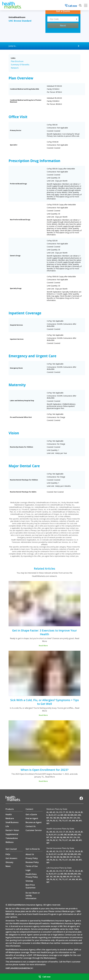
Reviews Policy (32, 862)
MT (48, 818)
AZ (54, 812)
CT (64, 812)
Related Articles (45, 568)
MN (72, 815)
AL (48, 812)
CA (57, 812)
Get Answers (11, 858)
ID (82, 812)
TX (63, 821)
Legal (28, 870)
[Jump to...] (44, 46)
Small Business (12, 822)
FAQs (8, 854)
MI (69, 815)
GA (76, 812)
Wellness (10, 842)
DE (70, 812)
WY (48, 823)
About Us (30, 854)
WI (77, 821)
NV (68, 818)
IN (50, 815)
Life (7, 826)
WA (73, 821)
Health (9, 814)
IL (47, 815)
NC (51, 818)
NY (71, 818)
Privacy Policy (32, 858)
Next (63, 25)
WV (80, 821)
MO (76, 815)
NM (64, 818)
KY (56, 815)
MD (62, 815)
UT (67, 821)
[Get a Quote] (63, 11)
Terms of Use (32, 866)
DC (67, 812)
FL (73, 812)
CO (61, 812)
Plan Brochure (17, 61)
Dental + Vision (12, 830)
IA (79, 812)
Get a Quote (31, 814)
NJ (61, 818)
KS (52, 815)
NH (58, 818)
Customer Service (34, 830)
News (8, 866)
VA (70, 821)
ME (65, 815)
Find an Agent (32, 818)
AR (51, 812)
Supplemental (12, 834)
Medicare (10, 818)
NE (55, 818)
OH (75, 818)
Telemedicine (12, 838)
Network (15, 68)
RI (54, 821)
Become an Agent (34, 822)
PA (51, 821)
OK (79, 818)
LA (59, 815)
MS (80, 815)
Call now (71, 6)
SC (57, 821)
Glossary (9, 862)
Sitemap (29, 881)
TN (60, 821)
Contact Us (31, 826)
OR (48, 821)
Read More (50, 777)
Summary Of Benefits (20, 65)
